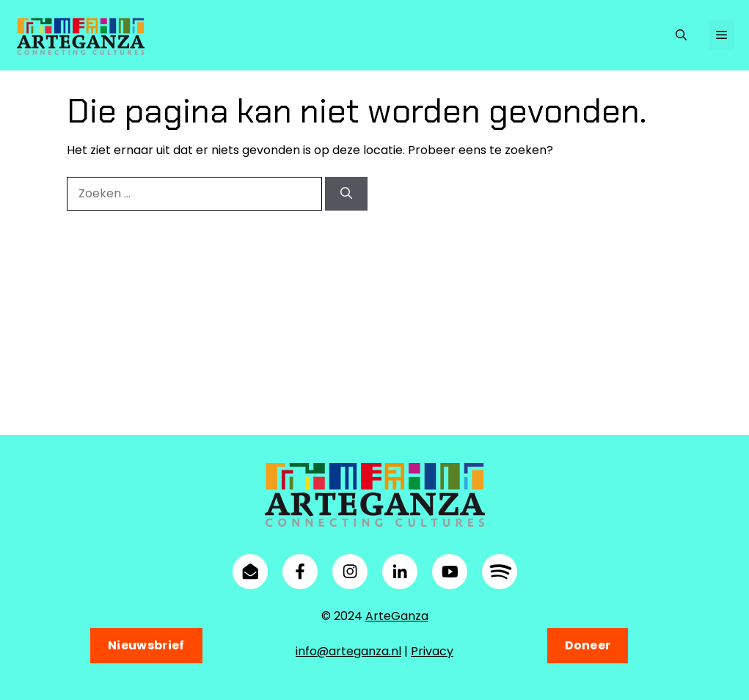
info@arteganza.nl (348, 651)
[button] (681, 35)
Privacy (432, 651)
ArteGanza (397, 616)
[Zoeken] (346, 194)
